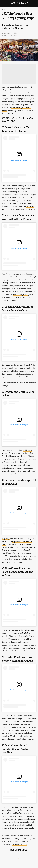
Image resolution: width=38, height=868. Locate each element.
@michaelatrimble (20, 844)
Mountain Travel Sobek (19, 633)
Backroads (6, 365)
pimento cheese (17, 733)
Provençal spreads (20, 294)
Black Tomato (24, 195)
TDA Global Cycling (10, 715)
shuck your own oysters (11, 465)
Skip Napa (6, 538)
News (4, 10)
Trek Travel (30, 813)
